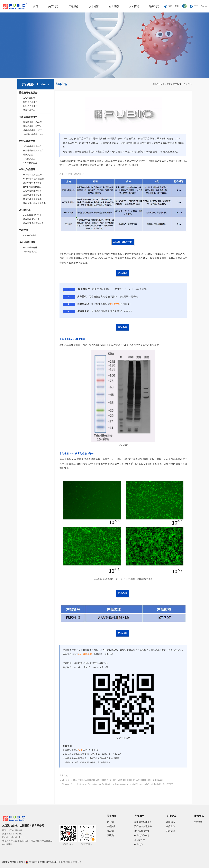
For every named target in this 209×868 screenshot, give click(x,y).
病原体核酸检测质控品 (33, 150)
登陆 (170, 6)
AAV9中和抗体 (30, 235)
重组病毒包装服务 (28, 93)
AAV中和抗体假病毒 (32, 191)
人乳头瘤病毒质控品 (32, 146)
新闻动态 (171, 822)
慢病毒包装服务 (30, 102)
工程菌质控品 (29, 159)
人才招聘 (134, 6)
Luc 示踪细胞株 (30, 247)
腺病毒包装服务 (30, 106)
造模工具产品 (29, 110)
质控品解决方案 (27, 141)
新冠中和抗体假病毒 (32, 183)
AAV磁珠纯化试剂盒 (32, 215)
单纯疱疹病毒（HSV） (33, 130)
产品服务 (73, 6)
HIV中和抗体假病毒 (32, 187)
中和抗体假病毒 (27, 169)
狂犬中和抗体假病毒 (32, 199)
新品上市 (171, 826)
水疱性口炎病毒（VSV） (34, 134)
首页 (36, 6)
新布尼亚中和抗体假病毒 (34, 203)
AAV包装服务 (29, 98)
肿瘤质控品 (28, 155)
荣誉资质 (111, 826)
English (204, 6)
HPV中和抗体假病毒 (32, 175)
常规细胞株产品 (30, 252)
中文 (196, 6)
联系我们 (154, 6)
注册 (177, 6)
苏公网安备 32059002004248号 (43, 862)
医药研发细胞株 (27, 242)
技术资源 (94, 6)
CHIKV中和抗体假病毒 (33, 179)
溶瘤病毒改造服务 (28, 117)
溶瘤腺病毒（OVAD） (33, 122)
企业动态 (114, 6)
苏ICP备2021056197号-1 (13, 862)
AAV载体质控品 (30, 163)
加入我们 (111, 831)
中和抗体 (24, 230)
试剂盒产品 (25, 210)
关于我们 (53, 6)
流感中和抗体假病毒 (32, 195)
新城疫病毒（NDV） (33, 126)
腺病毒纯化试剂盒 (31, 219)
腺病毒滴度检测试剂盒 (33, 223)
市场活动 (171, 831)
